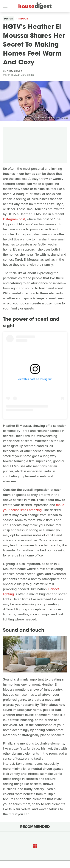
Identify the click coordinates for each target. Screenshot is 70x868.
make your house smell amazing (34, 507)
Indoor (23, 19)
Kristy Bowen (14, 71)
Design (9, 19)
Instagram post (14, 219)
